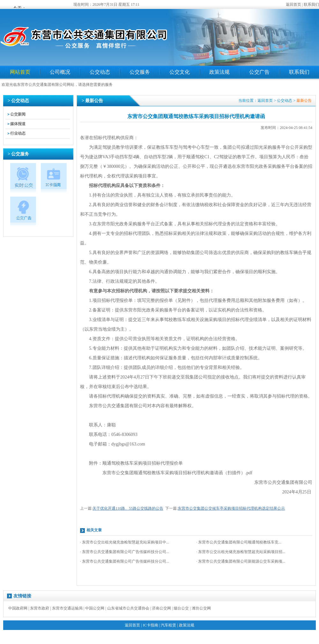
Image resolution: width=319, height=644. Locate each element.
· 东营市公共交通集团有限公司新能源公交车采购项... (241, 561)
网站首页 (20, 72)
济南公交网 (161, 608)
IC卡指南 (151, 625)
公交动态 (100, 72)
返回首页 (293, 4)
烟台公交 (181, 608)
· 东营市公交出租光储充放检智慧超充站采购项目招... (241, 552)
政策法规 (219, 72)
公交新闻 (18, 114)
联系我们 (311, 4)
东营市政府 (40, 608)
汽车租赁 (168, 625)
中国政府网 (18, 608)
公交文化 (180, 72)
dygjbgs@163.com (128, 444)
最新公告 (304, 101)
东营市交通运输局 (67, 608)
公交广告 (259, 72)
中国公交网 (95, 608)
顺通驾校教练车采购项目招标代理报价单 (143, 463)
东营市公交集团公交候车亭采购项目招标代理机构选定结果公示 (231, 508)
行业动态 (18, 133)
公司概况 (60, 72)
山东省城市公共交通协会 (128, 608)
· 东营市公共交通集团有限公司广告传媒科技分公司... (125, 552)
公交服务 (140, 72)
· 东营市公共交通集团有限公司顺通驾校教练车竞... (239, 542)
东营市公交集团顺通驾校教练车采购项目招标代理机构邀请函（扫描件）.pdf (177, 473)
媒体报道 (18, 124)
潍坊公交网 (201, 608)
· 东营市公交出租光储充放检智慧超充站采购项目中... (125, 542)
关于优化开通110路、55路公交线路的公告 (128, 508)
